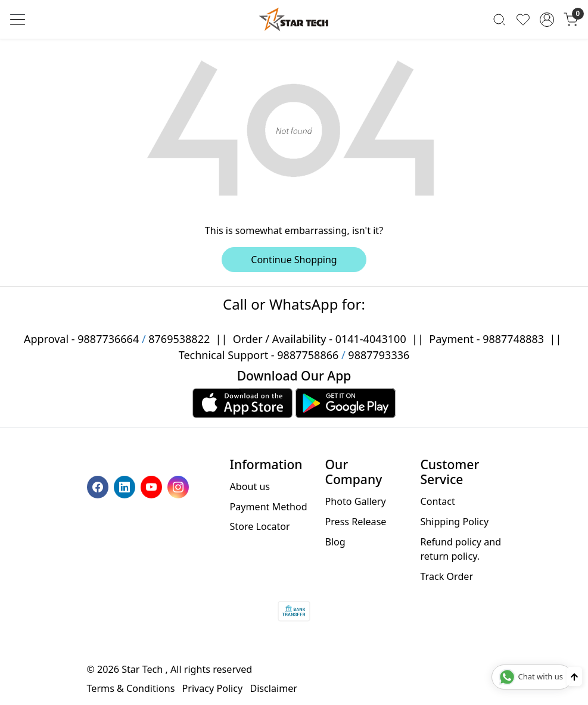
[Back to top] (574, 676)
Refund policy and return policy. (461, 549)
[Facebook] (99, 486)
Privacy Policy (213, 688)
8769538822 (179, 339)
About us (250, 486)
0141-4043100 (371, 339)
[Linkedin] (126, 486)
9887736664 (108, 339)
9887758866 (308, 355)
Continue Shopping (294, 260)
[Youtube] (153, 486)
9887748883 (513, 339)
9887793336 (379, 355)
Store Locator (260, 526)
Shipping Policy (454, 522)
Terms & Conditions (131, 688)
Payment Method (269, 507)
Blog (335, 542)
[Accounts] (547, 20)
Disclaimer (273, 688)
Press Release (355, 522)
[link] (499, 20)
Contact (437, 501)
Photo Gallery (355, 501)
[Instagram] (180, 486)
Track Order (447, 576)
